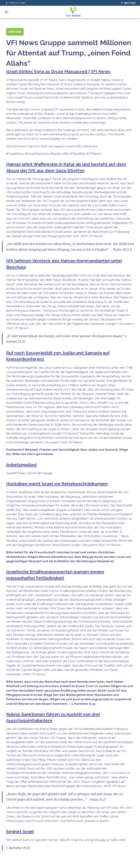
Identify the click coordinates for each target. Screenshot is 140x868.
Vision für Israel (15, 3)
